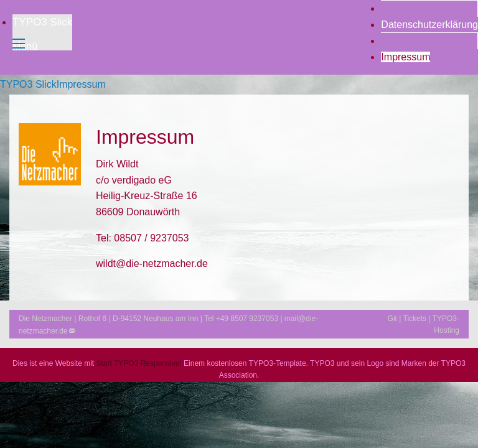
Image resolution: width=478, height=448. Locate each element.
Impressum (405, 57)
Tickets (415, 319)
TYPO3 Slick (42, 22)
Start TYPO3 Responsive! (139, 363)
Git (392, 319)
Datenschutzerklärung (429, 25)
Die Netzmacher (45, 319)
